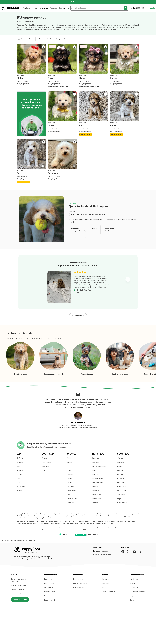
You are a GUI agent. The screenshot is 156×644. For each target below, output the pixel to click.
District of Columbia (99, 466)
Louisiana (120, 478)
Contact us (106, 579)
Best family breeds (120, 374)
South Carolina (122, 491)
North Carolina (122, 487)
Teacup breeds (87, 374)
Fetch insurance (50, 592)
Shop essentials (16, 594)
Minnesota (71, 478)
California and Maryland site (78, 622)
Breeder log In (78, 579)
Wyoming (20, 491)
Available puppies (30, 8)
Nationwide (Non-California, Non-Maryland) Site (105, 622)
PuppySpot (6, 541)
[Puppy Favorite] (43, 47)
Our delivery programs (137, 592)
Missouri (70, 482)
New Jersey (96, 487)
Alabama (120, 458)
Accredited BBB (62, 622)
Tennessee (121, 495)
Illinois (69, 458)
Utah (18, 482)
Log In (152, 8)
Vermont (95, 503)
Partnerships (48, 596)
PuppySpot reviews (51, 600)
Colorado (20, 462)
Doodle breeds (21, 374)
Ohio (69, 495)
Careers (133, 600)
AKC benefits (49, 587)
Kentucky (120, 474)
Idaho (19, 466)
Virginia (120, 499)
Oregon (19, 478)
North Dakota (72, 491)
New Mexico (46, 462)
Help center (106, 583)
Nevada (19, 474)
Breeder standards (79, 587)
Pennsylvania (97, 495)
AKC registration (50, 583)
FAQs (104, 587)
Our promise (43, 8)
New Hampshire (98, 482)
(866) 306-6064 (142, 8)
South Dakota (72, 499)
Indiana (69, 462)
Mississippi (121, 482)
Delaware (96, 462)
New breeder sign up (80, 583)
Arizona (44, 458)
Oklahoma (45, 466)
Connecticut (96, 458)
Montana (20, 470)
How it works (64, 8)
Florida (120, 466)
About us (53, 8)
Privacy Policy (42, 622)
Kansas (70, 470)
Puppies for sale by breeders (19, 541)
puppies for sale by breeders (56, 447)
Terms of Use (31, 622)
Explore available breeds (19, 585)
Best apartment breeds (54, 374)
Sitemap (51, 622)
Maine (94, 470)
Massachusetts (97, 478)
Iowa (69, 466)
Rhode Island (97, 499)
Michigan (70, 474)
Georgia (120, 470)
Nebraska (70, 487)
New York (96, 491)
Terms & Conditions (109, 592)
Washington (21, 487)
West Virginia (122, 503)
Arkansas (121, 462)
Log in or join (49, 579)
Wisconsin (71, 503)
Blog (132, 596)
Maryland (95, 474)
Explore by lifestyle (17, 590)
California (20, 458)
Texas (44, 470)
